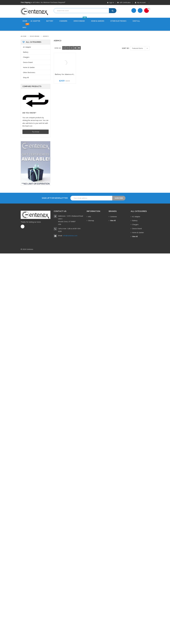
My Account (141, 2)
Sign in (111, 2)
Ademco (46, 36)
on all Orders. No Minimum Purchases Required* (43, 2)
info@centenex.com (70, 236)
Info (26, 26)
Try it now (36, 132)
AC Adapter (37, 21)
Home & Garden (99, 21)
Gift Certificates (124, 2)
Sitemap (91, 221)
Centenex (113, 217)
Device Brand (80, 20)
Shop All (136, 21)
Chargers (65, 21)
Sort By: (126, 48)
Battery (51, 21)
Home (25, 21)
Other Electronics (120, 21)
